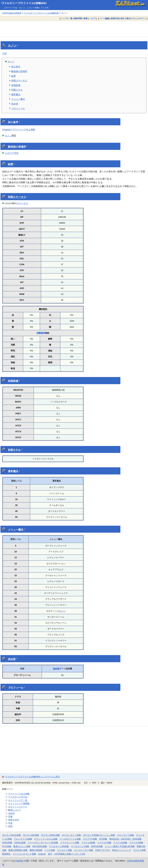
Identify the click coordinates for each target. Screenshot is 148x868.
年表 (10, 823)
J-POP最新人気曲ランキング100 (70, 854)
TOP (5, 53)
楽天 (50, 854)
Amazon (42, 854)
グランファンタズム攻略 (46, 839)
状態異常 (41, 333)
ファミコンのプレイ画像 (24, 854)
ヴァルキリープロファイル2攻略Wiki (24, 3)
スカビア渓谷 (12, 153)
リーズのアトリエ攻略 (70, 839)
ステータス (20, 197)
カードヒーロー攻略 (83, 850)
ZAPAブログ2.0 (102, 850)
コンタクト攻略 (65, 850)
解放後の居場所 (19, 71)
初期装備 (16, 85)
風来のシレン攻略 (22, 846)
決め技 (15, 104)
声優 (10, 816)
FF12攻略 (7, 846)
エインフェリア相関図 (19, 803)
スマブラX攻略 (90, 839)
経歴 (14, 76)
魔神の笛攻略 (36, 850)
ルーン (62, 611)
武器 (10, 826)
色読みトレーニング (121, 850)
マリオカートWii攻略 (59, 846)
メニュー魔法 (18, 99)
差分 (122, 18)
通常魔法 (16, 94)
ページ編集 (104, 18)
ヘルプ (92, 18)
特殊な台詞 (14, 820)
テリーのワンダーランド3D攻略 (43, 843)
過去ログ (130, 18)
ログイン (142, 18)
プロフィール (18, 108)
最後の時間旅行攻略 (18, 850)
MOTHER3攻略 (40, 846)
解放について (15, 810)
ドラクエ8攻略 (120, 843)
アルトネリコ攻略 (125, 835)
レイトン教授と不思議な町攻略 (120, 846)
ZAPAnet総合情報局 (12, 13)
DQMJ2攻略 (20, 843)
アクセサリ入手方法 (18, 797)
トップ (64, 18)
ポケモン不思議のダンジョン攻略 (99, 835)
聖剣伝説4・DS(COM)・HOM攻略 (125, 839)
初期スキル (17, 90)
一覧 (70, 18)
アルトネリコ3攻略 (23, 839)
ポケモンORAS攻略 (50, 835)
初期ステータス (19, 81)
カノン (12, 46)
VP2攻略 (103, 839)
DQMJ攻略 (7, 843)
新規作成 (115, 18)
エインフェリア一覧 (18, 800)
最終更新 (78, 18)
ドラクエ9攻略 (136, 843)
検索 (86, 18)
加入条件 (16, 67)
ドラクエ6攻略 (88, 843)
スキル (17, 450)
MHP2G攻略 (97, 846)
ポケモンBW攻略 (31, 835)
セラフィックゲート (18, 807)
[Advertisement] (74, 29)
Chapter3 (7, 129)
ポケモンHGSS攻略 (11, 835)
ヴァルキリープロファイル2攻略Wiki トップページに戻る (33, 777)
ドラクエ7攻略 (104, 843)
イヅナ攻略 (50, 850)
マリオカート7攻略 (80, 846)
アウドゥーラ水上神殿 (24, 129)
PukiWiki (20, 861)
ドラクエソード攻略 (70, 843)
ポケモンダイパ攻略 (71, 835)
